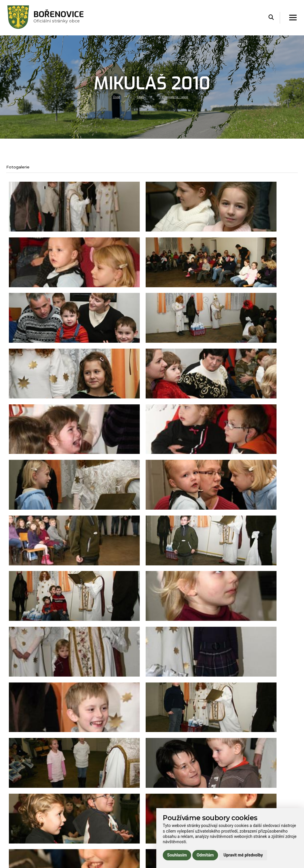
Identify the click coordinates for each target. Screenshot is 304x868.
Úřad (84, 824)
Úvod (113, 96)
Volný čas (88, 833)
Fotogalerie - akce (177, 96)
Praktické (89, 841)
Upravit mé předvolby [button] (243, 855)
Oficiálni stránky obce (64, 18)
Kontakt (87, 850)
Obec (139, 96)
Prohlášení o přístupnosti (249, 808)
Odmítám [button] (205, 855)
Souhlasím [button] (177, 855)
